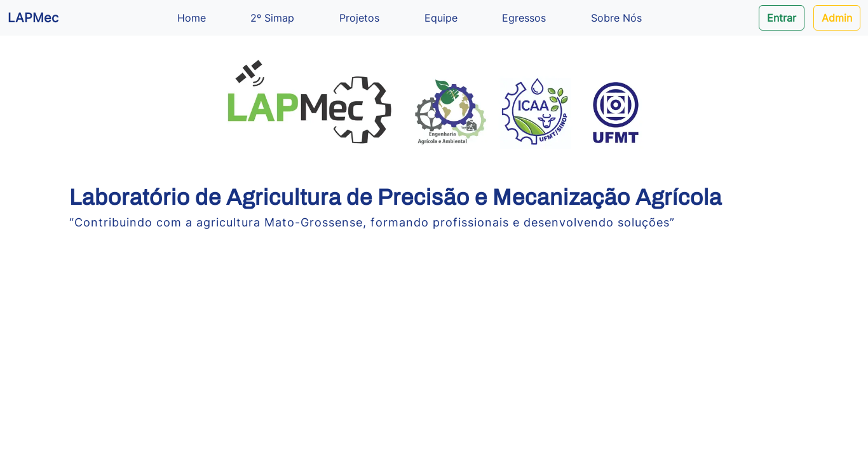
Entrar (782, 18)
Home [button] (192, 18)
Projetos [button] (359, 18)
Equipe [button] (441, 18)
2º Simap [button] (272, 18)
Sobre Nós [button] (616, 18)
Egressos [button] (524, 18)
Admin (837, 18)
